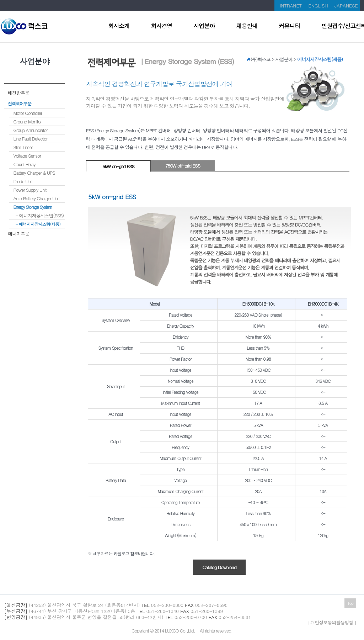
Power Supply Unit (30, 190)
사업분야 (204, 27)
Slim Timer (23, 147)
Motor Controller (28, 113)
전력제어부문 (20, 103)
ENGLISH (318, 6)
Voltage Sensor (27, 156)
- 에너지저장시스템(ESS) (40, 215)
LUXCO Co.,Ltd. (180, 631)
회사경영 (161, 27)
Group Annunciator (31, 130)
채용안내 (247, 27)
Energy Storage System (33, 207)
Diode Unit (23, 181)
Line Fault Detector (30, 139)
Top (350, 603)
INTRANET (291, 6)
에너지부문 (18, 234)
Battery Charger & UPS (34, 173)
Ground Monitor (28, 121)
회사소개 (119, 27)
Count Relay (25, 164)
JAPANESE (346, 6)
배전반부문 (18, 93)
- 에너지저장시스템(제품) (38, 224)
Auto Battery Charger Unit (36, 198)
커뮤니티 (289, 27)
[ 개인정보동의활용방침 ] (332, 622)
